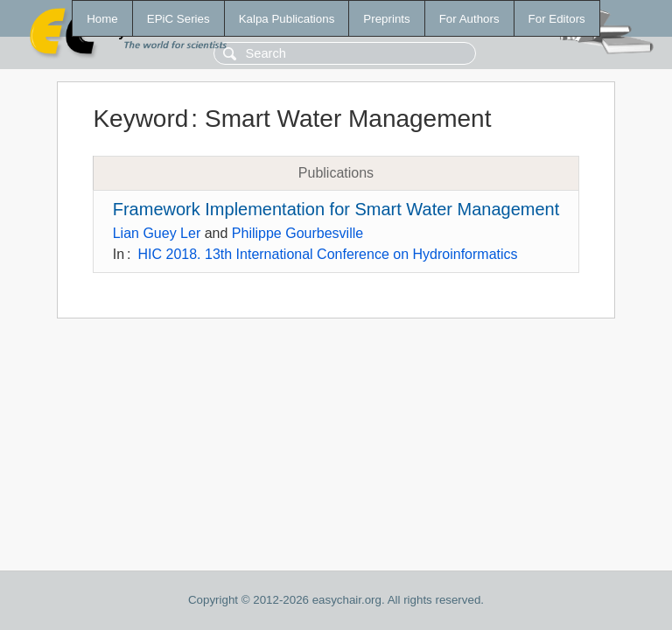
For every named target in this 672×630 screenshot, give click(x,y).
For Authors (469, 19)
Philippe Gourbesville (297, 233)
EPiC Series (178, 19)
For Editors (557, 19)
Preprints (386, 19)
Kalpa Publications (287, 19)
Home (102, 19)
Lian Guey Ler (157, 233)
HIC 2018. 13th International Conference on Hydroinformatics (328, 254)
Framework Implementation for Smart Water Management (336, 209)
